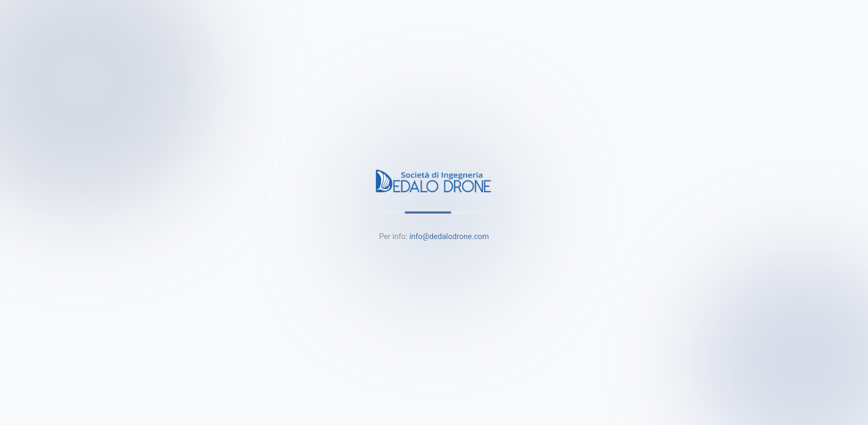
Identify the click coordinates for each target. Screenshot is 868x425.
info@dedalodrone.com (449, 237)
